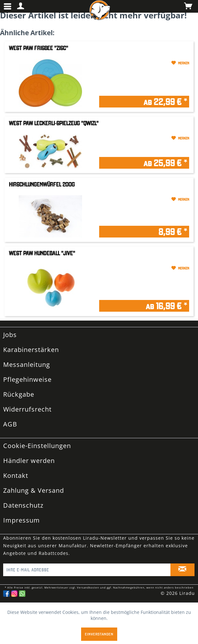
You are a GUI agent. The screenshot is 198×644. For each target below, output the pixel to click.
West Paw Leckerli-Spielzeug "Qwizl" (54, 123)
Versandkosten (88, 587)
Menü (8, 4)
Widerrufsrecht (27, 409)
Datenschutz (23, 505)
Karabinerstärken (31, 350)
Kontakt (16, 475)
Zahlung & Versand (34, 490)
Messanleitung (27, 364)
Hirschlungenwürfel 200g (42, 184)
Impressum (22, 520)
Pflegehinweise (27, 379)
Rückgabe (19, 394)
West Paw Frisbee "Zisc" (38, 48)
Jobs (10, 335)
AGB (10, 424)
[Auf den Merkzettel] (144, 63)
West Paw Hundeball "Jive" (42, 253)
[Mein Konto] (21, 6)
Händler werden (29, 461)
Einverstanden (99, 634)
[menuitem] (9, 6)
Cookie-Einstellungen (37, 446)
